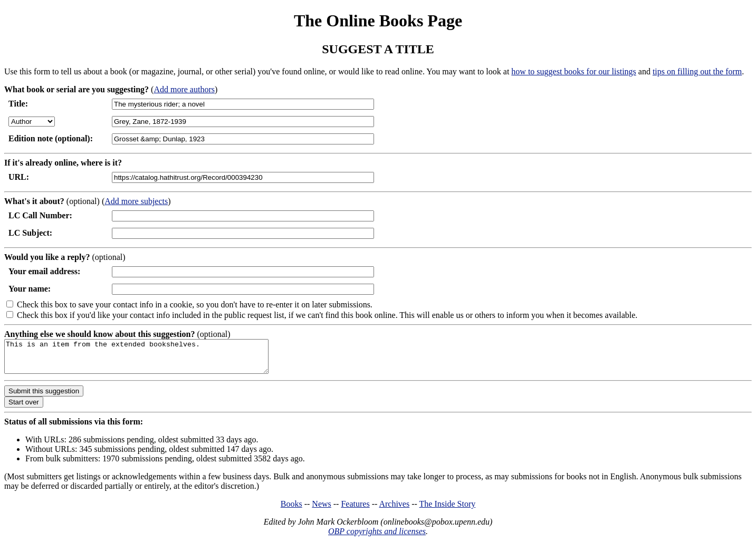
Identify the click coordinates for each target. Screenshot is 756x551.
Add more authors (184, 89)
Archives (394, 510)
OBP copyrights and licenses (377, 538)
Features (355, 510)
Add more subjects (136, 201)
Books (291, 510)
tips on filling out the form (697, 71)
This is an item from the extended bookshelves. (152, 360)
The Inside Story (448, 510)
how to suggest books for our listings (573, 71)
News (321, 510)
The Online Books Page (378, 21)
